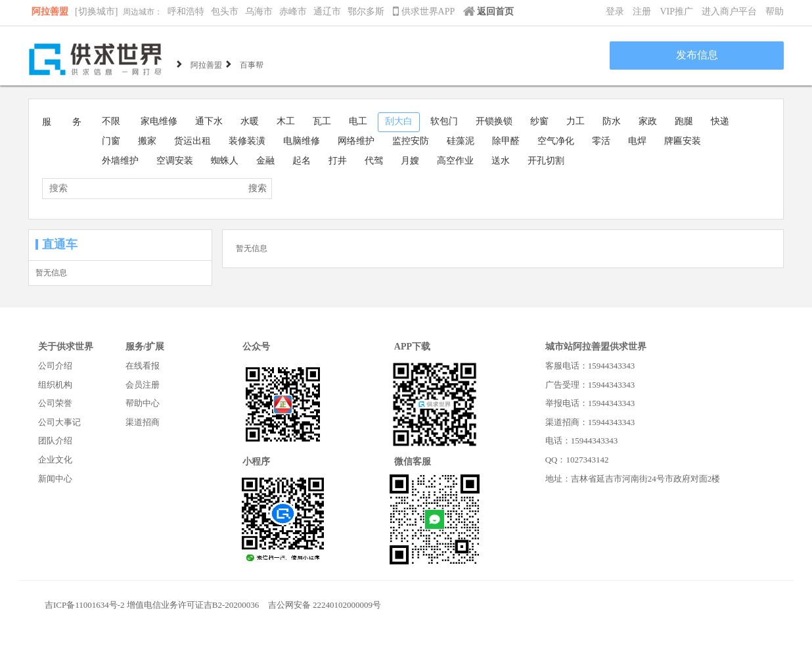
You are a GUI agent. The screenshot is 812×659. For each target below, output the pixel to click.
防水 (612, 121)
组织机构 (55, 385)
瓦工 (322, 121)
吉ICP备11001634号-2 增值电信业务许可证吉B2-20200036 (152, 605)
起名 (302, 161)
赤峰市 (293, 11)
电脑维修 (302, 141)
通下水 (209, 121)
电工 (358, 121)
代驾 (374, 161)
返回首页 (488, 11)
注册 (642, 11)
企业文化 (55, 460)
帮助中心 (143, 403)
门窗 (111, 141)
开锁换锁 (494, 121)
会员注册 (143, 385)
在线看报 (143, 366)
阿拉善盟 (50, 11)
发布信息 (697, 55)
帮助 (775, 11)
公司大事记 (59, 422)
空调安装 (175, 161)
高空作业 (455, 161)
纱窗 (539, 121)
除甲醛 (506, 141)
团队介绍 (55, 441)
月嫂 (410, 161)
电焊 (637, 141)
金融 (265, 161)
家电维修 (159, 121)
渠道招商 (143, 422)
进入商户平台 (729, 11)
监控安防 (411, 141)
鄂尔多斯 (366, 11)
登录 (615, 11)
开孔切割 (546, 161)
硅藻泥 (461, 141)
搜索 (258, 188)
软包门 (444, 121)
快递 (720, 121)
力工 (575, 121)
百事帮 (252, 64)
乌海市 (259, 11)
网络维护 (356, 141)
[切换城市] (96, 11)
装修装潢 (247, 141)
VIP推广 (676, 11)
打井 (338, 161)
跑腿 (684, 121)
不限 (111, 121)
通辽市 (327, 11)
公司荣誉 (55, 403)
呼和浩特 (186, 11)
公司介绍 (55, 366)
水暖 (250, 121)
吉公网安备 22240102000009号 (325, 605)
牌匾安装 (683, 141)
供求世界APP (425, 11)
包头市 (225, 11)
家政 (648, 121)
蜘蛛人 (225, 161)
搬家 (147, 141)
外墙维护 (120, 161)
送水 (501, 161)
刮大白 (399, 121)
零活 (601, 141)
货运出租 (192, 141)
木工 (286, 121)
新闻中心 (55, 479)
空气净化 (556, 141)
